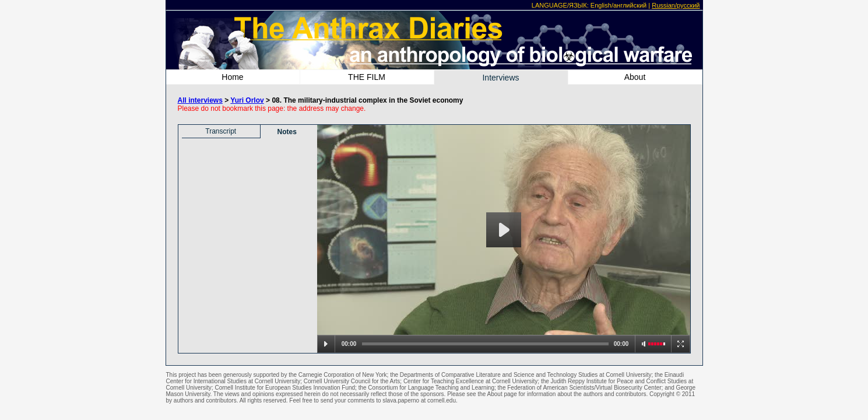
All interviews (200, 100)
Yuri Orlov (247, 100)
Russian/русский (676, 5)
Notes (287, 132)
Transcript (221, 131)
